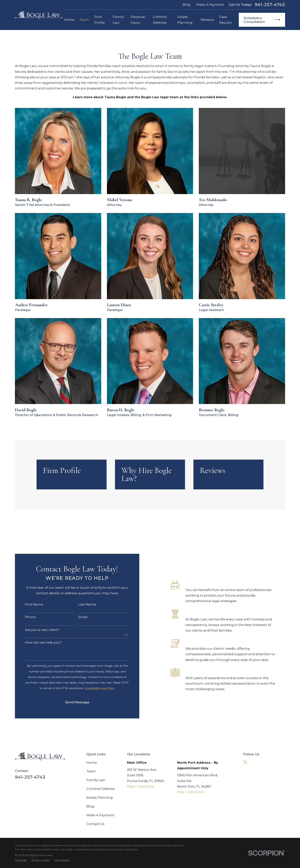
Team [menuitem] (84, 20)
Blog (187, 5)
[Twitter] (245, 762)
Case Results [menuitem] (225, 20)
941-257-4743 (270, 5)
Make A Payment (210, 5)
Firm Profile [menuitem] (100, 20)
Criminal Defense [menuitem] (160, 20)
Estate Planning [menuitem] (185, 20)
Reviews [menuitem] (207, 20)
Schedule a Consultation (262, 20)
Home (92, 763)
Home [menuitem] (69, 20)
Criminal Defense (101, 789)
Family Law (96, 780)
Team (91, 771)
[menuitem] (21, 860)
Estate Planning (100, 798)
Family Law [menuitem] (118, 20)
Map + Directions (141, 786)
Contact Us (95, 824)
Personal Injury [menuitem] (138, 20)
